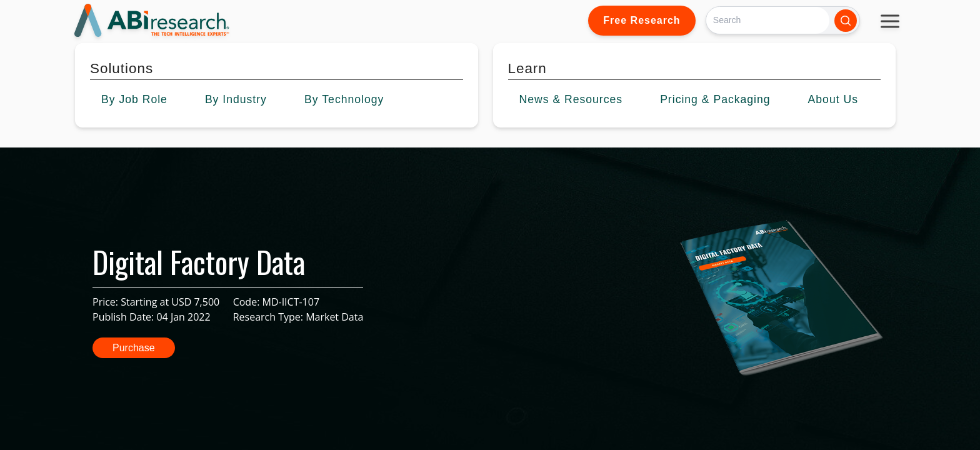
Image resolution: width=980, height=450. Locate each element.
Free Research (642, 20)
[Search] (768, 20)
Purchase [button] (134, 348)
